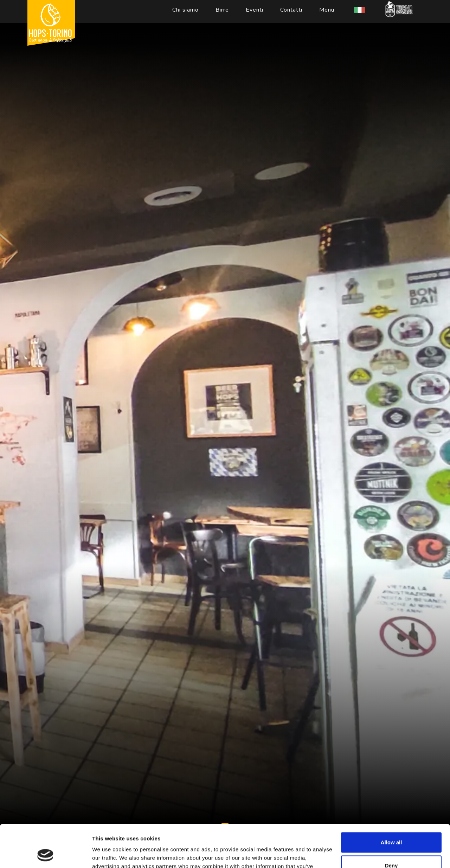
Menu (327, 10)
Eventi (255, 10)
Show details (108, 854)
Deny (391, 825)
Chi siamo (185, 10)
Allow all (391, 802)
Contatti (291, 10)
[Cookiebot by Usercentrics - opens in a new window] (46, 854)
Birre (222, 10)
